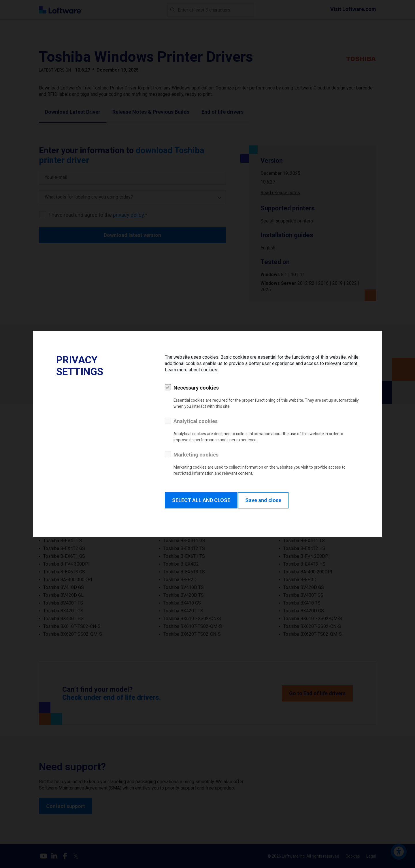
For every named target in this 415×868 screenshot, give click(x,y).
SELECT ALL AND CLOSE (201, 500)
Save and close (263, 500)
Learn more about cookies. (192, 370)
